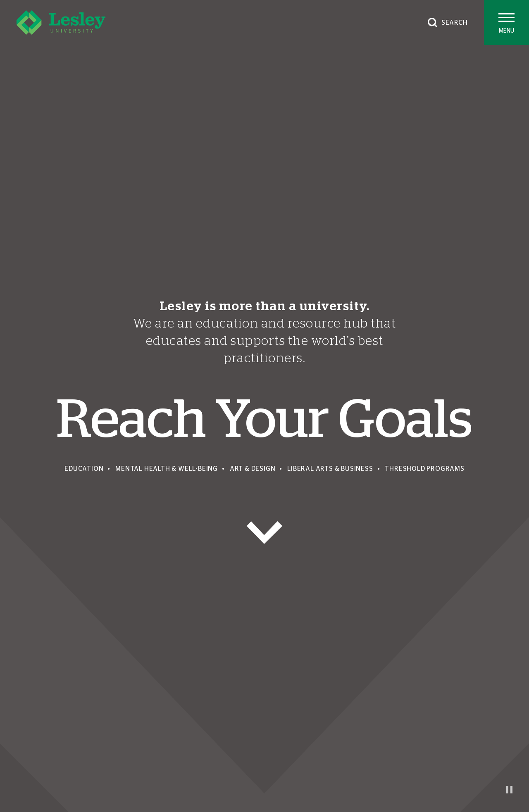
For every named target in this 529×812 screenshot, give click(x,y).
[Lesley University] (61, 23)
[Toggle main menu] (506, 23)
